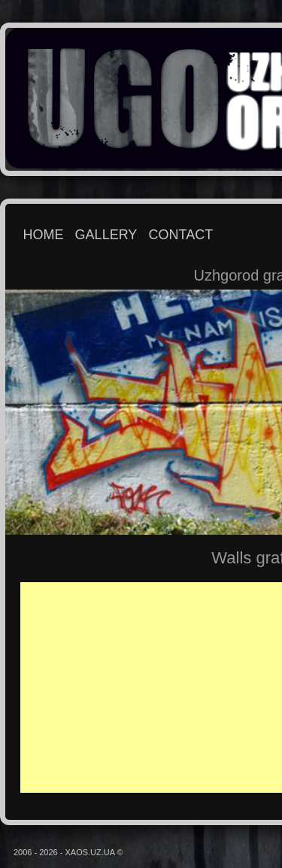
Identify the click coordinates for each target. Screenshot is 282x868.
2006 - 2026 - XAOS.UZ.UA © (68, 852)
